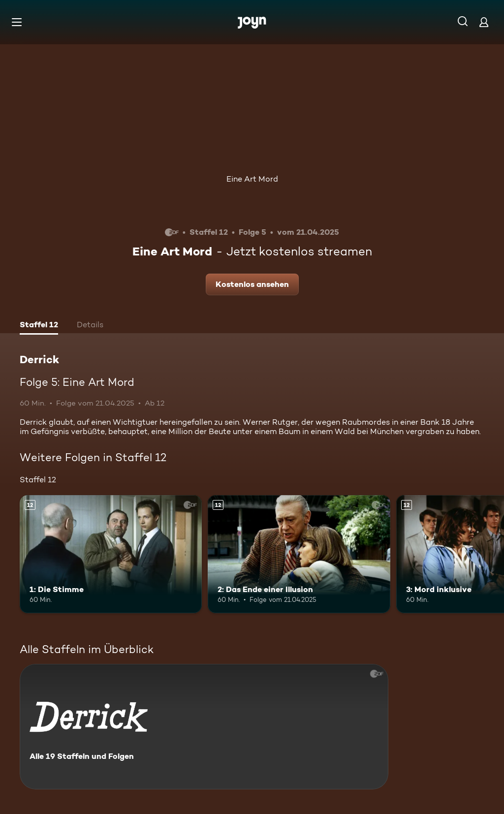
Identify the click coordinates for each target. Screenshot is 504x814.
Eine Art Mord (252, 179)
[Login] (484, 22)
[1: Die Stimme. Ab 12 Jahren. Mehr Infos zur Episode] (111, 554)
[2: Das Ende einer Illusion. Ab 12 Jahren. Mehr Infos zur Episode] (299, 554)
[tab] (39, 326)
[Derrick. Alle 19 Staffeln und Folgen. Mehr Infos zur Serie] (204, 727)
